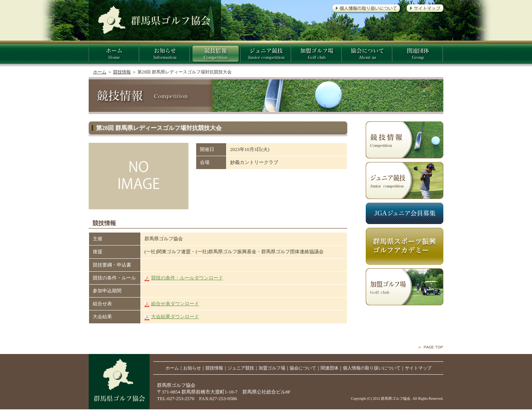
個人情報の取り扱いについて (372, 368)
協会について (303, 368)
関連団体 (330, 368)
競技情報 (122, 72)
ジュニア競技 (241, 368)
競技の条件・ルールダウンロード (187, 278)
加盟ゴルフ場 (272, 368)
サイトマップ (418, 368)
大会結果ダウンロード (175, 317)
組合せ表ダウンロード (175, 304)
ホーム (100, 72)
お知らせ (192, 368)
